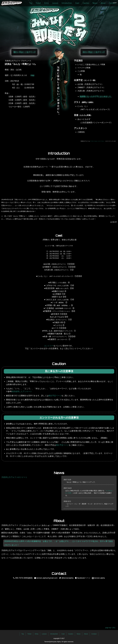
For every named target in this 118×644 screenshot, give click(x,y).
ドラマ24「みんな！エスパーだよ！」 (98, 141)
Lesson (55, 3)
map (32, 75)
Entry (47, 3)
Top (31, 3)
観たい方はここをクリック (25, 52)
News (95, 3)
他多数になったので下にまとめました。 (96, 96)
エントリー (49, 346)
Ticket (38, 3)
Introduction (67, 3)
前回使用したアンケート (22, 391)
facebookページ (84, 578)
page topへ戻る (110, 628)
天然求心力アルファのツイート (14, 477)
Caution (86, 3)
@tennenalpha (67, 578)
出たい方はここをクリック (94, 52)
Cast (77, 3)
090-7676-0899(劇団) (24, 578)
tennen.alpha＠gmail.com (47, 578)
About (103, 3)
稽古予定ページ (55, 396)
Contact (112, 3)
